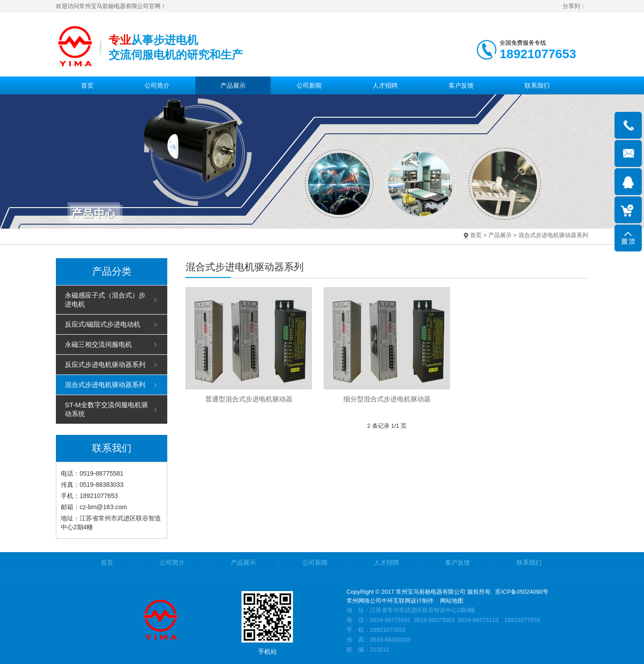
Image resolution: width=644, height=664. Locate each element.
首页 (476, 235)
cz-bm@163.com (103, 507)
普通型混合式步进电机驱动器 (249, 399)
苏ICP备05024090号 (522, 592)
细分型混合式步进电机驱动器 (387, 399)
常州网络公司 (364, 601)
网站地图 (452, 601)
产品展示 (500, 235)
